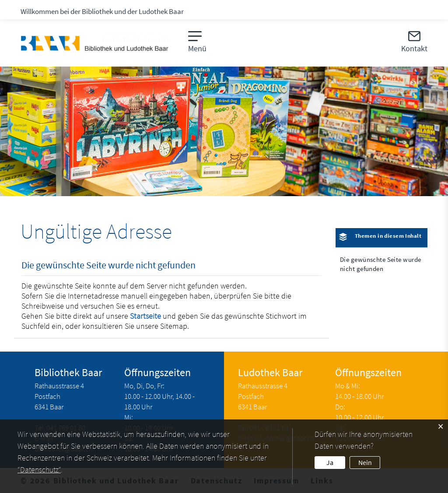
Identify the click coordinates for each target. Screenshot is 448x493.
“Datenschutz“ (39, 470)
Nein (365, 462)
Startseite (145, 316)
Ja (330, 462)
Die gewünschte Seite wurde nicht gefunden (380, 264)
